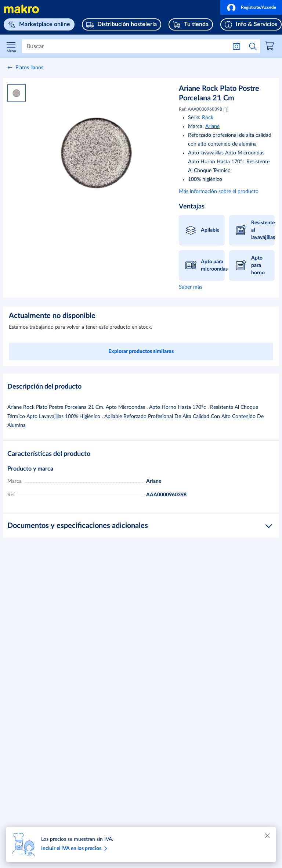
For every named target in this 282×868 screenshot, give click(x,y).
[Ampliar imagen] (97, 151)
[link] (271, 47)
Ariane (212, 126)
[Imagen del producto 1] (17, 93)
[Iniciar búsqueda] (253, 46)
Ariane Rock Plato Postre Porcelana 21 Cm (219, 93)
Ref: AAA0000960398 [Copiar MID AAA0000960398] (204, 110)
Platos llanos (29, 68)
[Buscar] (124, 46)
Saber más (191, 287)
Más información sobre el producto (219, 192)
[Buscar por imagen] (236, 46)
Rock (208, 118)
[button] (251, 7)
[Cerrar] (267, 836)
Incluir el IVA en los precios (75, 849)
